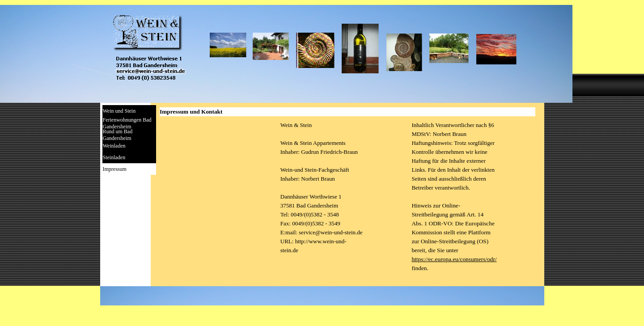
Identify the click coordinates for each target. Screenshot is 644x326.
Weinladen (114, 146)
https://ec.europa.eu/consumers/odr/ (454, 259)
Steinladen (114, 157)
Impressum (115, 169)
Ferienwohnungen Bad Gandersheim (127, 123)
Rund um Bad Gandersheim (118, 135)
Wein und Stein (119, 111)
